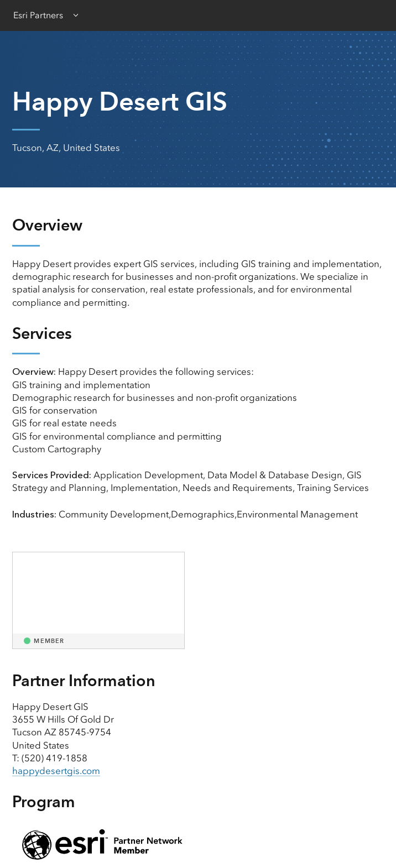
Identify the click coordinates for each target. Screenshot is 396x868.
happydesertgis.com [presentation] (56, 771)
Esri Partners (38, 15)
